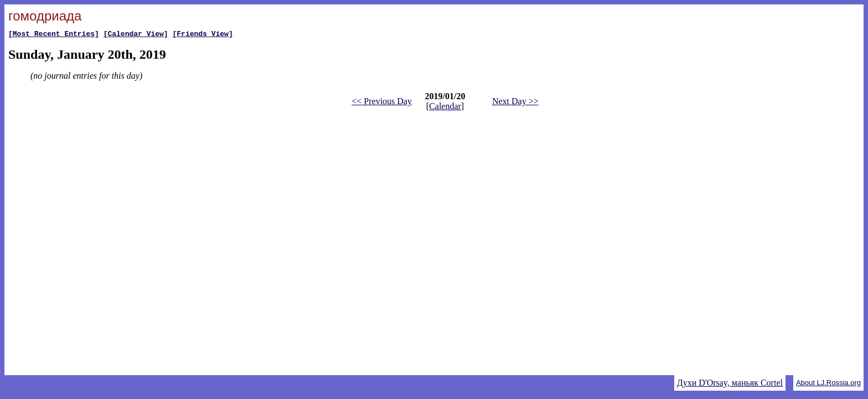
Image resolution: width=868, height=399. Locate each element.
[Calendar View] (136, 35)
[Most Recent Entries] (54, 35)
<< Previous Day (382, 103)
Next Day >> (515, 103)
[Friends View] (202, 35)
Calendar (445, 108)
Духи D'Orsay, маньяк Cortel (730, 383)
